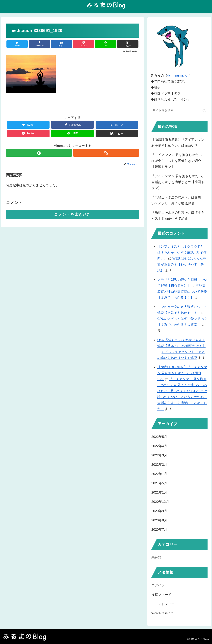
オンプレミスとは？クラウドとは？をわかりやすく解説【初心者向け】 (182, 252)
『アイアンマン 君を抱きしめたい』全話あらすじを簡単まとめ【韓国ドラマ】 (178, 182)
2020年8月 (159, 520)
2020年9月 (159, 511)
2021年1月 (159, 492)
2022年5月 (159, 437)
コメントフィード (165, 604)
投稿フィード (161, 595)
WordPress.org (162, 613)
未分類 (156, 557)
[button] (204, 110)
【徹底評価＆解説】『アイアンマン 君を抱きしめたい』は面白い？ (178, 143)
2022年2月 (159, 465)
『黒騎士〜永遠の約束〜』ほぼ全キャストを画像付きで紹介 (178, 215)
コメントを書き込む (72, 214)
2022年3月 (159, 455)
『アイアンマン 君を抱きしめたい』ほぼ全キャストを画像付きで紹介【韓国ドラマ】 (178, 161)
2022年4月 (159, 446)
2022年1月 (159, 474)
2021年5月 (159, 483)
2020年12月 (160, 502)
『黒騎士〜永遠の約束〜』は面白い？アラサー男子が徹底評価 (176, 200)
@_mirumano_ (178, 75)
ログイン (158, 585)
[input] (179, 111)
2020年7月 (159, 529)
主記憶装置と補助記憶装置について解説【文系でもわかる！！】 (182, 292)
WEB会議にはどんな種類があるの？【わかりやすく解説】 (182, 264)
